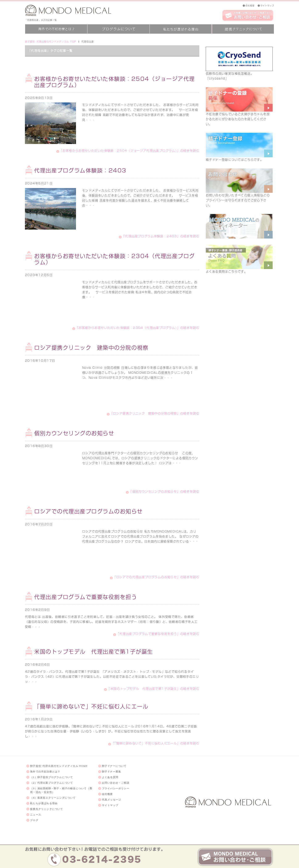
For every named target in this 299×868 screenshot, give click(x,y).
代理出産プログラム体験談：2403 (80, 170)
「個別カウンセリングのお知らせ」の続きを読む (164, 492)
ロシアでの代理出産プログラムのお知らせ (89, 511)
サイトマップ (110, 805)
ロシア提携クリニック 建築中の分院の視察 (91, 348)
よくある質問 (110, 777)
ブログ (34, 820)
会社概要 (107, 794)
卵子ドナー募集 (112, 771)
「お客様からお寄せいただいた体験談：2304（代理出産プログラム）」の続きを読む (137, 328)
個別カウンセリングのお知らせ (74, 433)
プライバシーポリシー (116, 788)
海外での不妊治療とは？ (45, 771)
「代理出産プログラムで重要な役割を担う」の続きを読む (158, 634)
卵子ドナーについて (114, 766)
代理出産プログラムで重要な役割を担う (86, 597)
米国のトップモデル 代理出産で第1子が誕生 (94, 652)
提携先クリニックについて (47, 809)
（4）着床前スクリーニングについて (53, 798)
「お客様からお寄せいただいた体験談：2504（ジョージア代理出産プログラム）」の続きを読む (129, 151)
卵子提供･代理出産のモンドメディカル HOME (59, 766)
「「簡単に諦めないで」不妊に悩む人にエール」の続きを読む (155, 743)
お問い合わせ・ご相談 (116, 783)
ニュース (36, 815)
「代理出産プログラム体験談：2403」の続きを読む (161, 236)
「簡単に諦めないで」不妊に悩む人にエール (91, 706)
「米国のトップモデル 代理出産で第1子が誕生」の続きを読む (153, 689)
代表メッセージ (112, 800)
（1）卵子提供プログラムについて (51, 777)
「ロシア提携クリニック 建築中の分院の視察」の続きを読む (155, 413)
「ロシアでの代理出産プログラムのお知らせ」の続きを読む (156, 577)
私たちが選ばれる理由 (44, 803)
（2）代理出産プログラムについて (51, 783)
